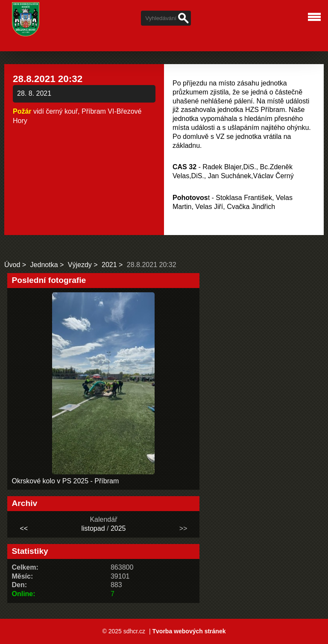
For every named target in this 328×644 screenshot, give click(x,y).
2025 (118, 528)
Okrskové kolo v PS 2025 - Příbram (65, 481)
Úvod (12, 265)
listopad (93, 528)
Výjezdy (80, 265)
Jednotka (44, 265)
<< (24, 528)
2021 (109, 265)
